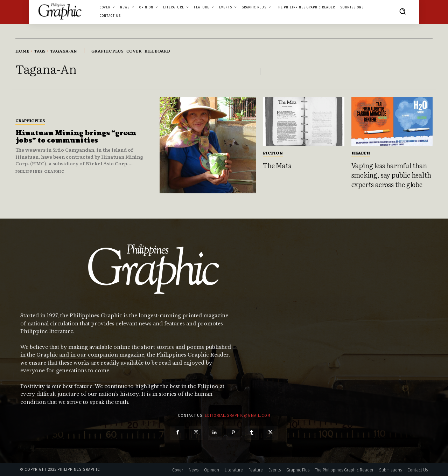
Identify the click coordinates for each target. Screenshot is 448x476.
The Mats (277, 165)
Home (22, 51)
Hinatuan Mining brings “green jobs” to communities (76, 137)
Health (361, 153)
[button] (402, 11)
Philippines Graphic (40, 171)
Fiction (273, 153)
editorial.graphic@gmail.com (238, 415)
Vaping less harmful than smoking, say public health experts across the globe (391, 175)
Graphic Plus (30, 120)
